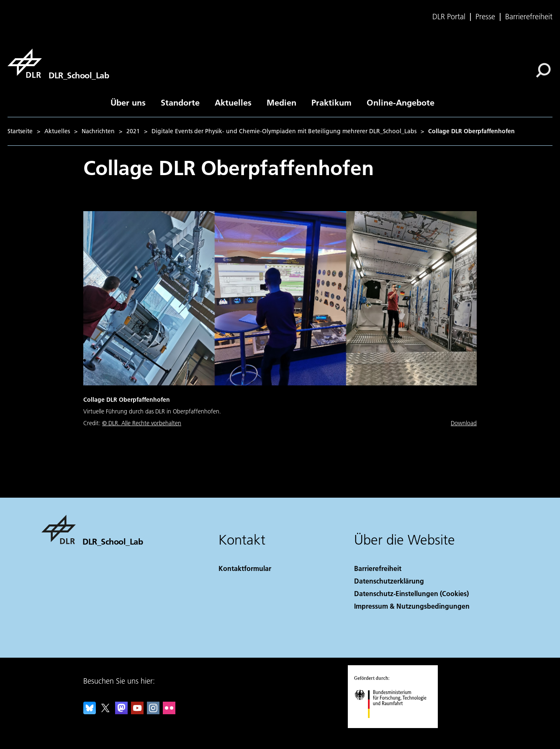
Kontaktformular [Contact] (245, 568)
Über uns (128, 102)
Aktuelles (233, 102)
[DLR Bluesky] (90, 712)
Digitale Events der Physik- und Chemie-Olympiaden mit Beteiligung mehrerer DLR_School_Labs (284, 131)
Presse (485, 17)
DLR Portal (449, 17)
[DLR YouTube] (137, 712)
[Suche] (543, 70)
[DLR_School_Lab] (58, 63)
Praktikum (331, 102)
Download (464, 423)
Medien (281, 102)
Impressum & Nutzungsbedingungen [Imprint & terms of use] (412, 606)
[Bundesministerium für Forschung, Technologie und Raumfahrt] (395, 725)
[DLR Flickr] (169, 712)
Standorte (180, 102)
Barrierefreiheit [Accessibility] (378, 568)
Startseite (20, 131)
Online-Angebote (401, 102)
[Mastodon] (121, 712)
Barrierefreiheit (529, 17)
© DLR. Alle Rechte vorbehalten (142, 423)
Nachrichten (98, 131)
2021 (133, 131)
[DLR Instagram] (153, 712)
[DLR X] (105, 712)
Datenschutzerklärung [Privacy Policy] (389, 581)
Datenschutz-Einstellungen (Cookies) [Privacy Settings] (411, 593)
